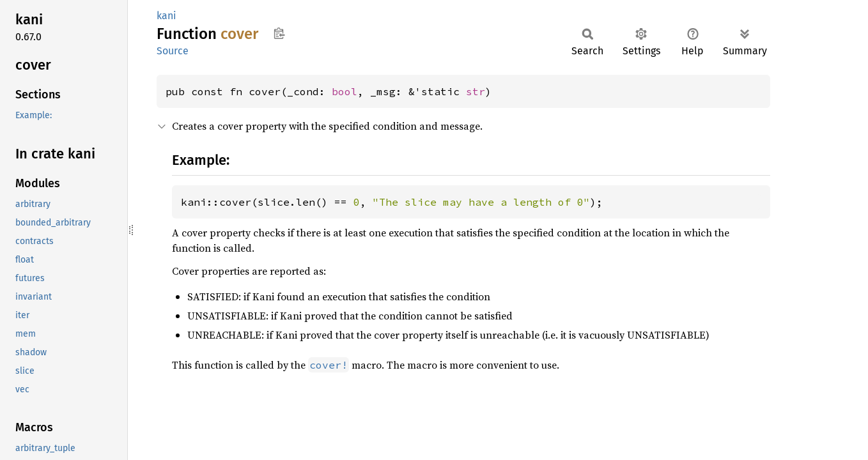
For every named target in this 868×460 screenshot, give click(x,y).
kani (167, 16)
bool (345, 91)
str (476, 91)
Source (173, 51)
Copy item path (279, 33)
